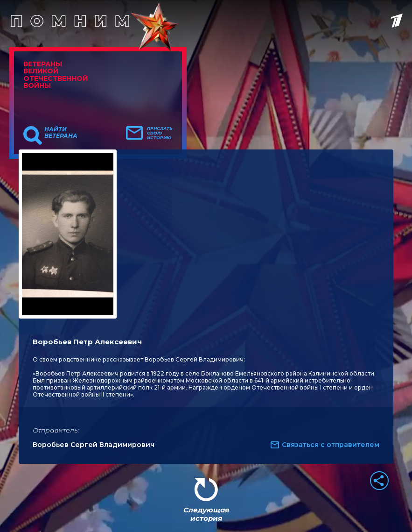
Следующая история (206, 514)
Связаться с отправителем (331, 445)
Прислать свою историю (160, 133)
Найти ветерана (61, 133)
